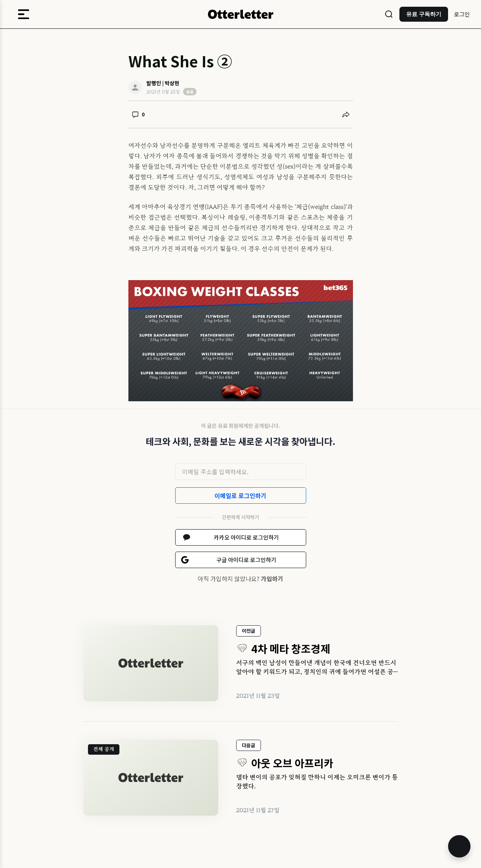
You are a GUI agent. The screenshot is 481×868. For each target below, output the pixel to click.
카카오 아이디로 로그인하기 (246, 537)
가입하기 (272, 579)
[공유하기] (346, 114)
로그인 (462, 14)
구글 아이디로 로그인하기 (246, 560)
